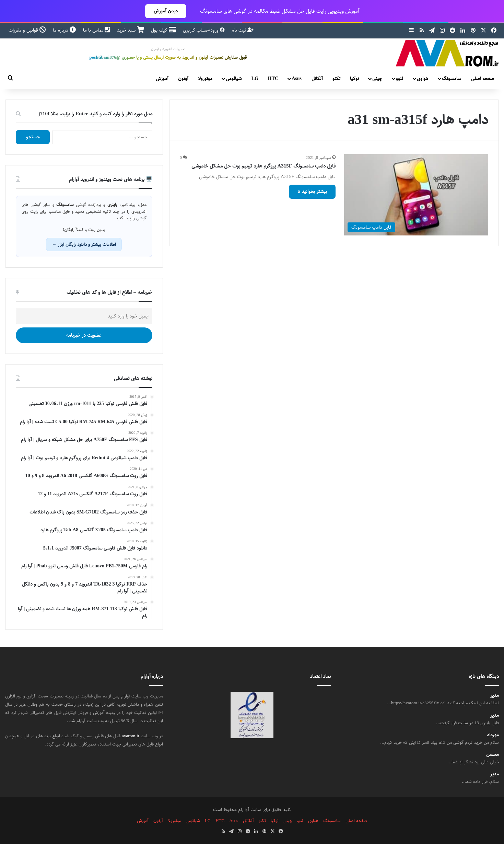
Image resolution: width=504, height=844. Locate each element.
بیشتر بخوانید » (312, 192)
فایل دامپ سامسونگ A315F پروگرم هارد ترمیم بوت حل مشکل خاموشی (264, 166)
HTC (273, 79)
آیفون (183, 79)
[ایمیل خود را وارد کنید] (84, 316)
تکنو (336, 79)
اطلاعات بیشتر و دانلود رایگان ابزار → (84, 244)
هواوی (423, 79)
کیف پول (163, 30)
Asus (297, 79)
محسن (493, 755)
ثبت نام (243, 30)
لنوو (400, 79)
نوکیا (354, 79)
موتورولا (205, 79)
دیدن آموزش (166, 11)
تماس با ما (97, 30)
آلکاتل (317, 79)
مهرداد (493, 735)
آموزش (162, 79)
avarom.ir (131, 736)
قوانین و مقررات (27, 30)
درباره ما (65, 30)
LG (255, 79)
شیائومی (234, 79)
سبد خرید (131, 30)
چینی (377, 79)
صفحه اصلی (483, 79)
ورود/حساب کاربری (204, 30)
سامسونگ (452, 79)
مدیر (495, 696)
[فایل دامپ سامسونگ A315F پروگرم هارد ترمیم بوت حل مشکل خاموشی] (416, 195)
